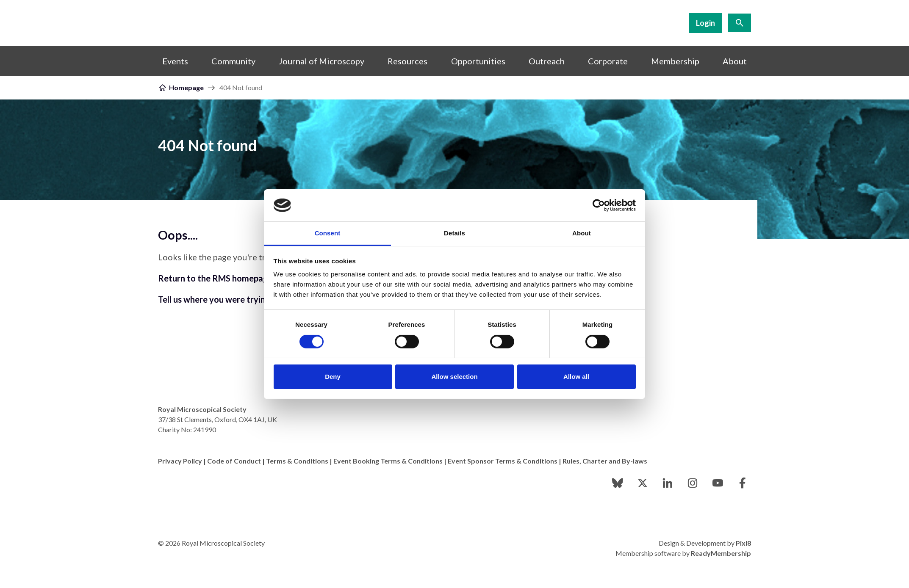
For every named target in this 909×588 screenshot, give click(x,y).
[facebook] (743, 483)
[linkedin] (668, 483)
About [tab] (582, 233)
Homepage (186, 87)
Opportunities (478, 61)
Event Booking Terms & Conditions (388, 461)
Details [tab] (454, 233)
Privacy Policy (180, 461)
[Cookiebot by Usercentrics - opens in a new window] (599, 205)
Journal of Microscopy (321, 61)
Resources (407, 61)
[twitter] (643, 483)
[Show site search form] (740, 23)
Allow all (576, 377)
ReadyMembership (721, 553)
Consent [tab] (328, 233)
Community (233, 61)
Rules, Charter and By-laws (605, 461)
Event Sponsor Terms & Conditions (503, 461)
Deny (333, 377)
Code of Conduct (234, 461)
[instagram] (693, 483)
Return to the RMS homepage (215, 278)
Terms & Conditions (297, 461)
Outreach (547, 61)
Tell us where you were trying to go (225, 299)
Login (705, 23)
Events (175, 61)
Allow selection (454, 377)
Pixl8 (743, 543)
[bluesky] (618, 483)
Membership (675, 61)
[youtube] (718, 483)
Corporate (608, 61)
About (735, 61)
